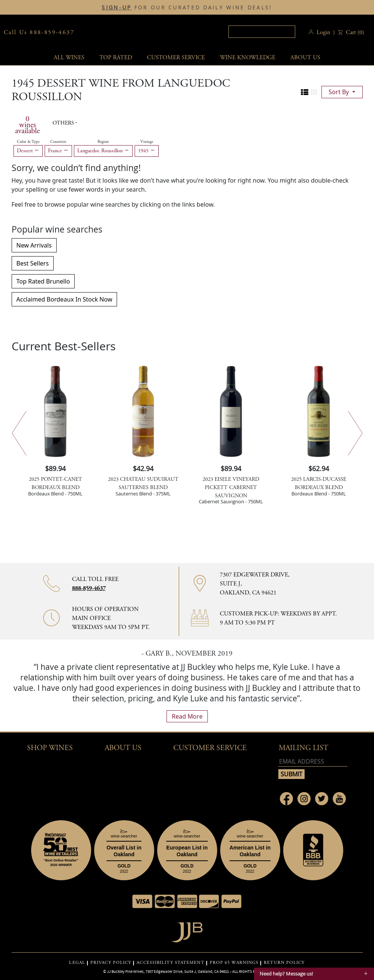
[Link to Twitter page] (322, 799)
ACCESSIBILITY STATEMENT (170, 963)
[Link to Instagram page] (304, 799)
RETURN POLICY (284, 963)
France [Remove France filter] (58, 151)
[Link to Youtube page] (339, 799)
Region (103, 142)
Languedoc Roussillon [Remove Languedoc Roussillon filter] (103, 151)
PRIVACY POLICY (111, 963)
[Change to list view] (305, 92)
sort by (339, 92)
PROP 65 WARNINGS (234, 963)
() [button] (354, 32)
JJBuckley (139, 32)
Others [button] (64, 123)
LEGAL (77, 963)
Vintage (147, 142)
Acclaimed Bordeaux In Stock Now (65, 299)
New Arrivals (34, 245)
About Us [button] (305, 58)
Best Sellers (33, 263)
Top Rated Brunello (43, 281)
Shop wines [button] (50, 748)
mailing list (303, 748)
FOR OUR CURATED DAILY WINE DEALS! (187, 8)
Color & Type (28, 142)
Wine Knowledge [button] (248, 58)
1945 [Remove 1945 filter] (147, 151)
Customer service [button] (176, 58)
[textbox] (261, 32)
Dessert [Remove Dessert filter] (28, 151)
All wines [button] (69, 58)
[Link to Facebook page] (286, 799)
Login (323, 32)
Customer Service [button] (210, 748)
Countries (58, 142)
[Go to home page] (187, 930)
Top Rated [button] (116, 58)
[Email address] (313, 762)
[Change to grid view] (314, 92)
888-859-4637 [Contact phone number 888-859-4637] (89, 588)
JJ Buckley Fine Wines (125, 971)
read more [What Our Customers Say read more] (187, 716)
